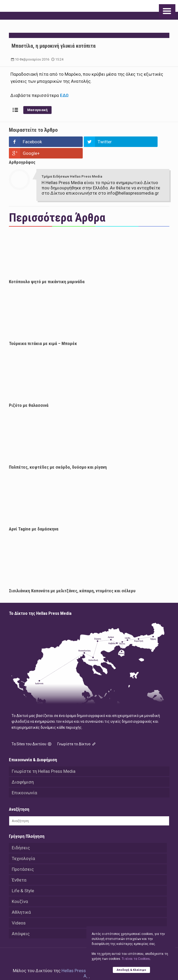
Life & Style (23, 879)
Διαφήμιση (23, 770)
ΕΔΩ (64, 95)
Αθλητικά (21, 901)
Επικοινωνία (24, 781)
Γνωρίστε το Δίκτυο (77, 732)
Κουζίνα (20, 890)
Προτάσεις (23, 858)
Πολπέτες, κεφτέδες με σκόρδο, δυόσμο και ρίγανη (58, 456)
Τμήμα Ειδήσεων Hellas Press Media (72, 165)
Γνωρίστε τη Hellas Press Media (44, 760)
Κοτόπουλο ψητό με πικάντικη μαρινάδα (47, 270)
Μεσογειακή (37, 110)
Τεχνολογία (23, 847)
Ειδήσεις (21, 836)
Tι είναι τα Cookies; (136, 959)
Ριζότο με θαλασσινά (29, 394)
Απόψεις (21, 922)
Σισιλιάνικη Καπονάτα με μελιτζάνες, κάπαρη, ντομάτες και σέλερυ (72, 579)
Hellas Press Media (80, 959)
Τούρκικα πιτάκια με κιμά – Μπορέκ (43, 332)
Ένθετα (19, 868)
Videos (19, 911)
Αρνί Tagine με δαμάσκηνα (34, 517)
